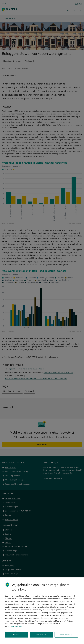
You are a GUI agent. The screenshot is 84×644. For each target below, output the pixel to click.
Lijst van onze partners (13, 631)
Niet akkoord (41, 635)
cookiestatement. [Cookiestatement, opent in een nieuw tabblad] (16, 627)
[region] (42, 611)
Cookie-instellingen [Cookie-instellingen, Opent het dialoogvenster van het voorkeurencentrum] (66, 635)
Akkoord (16, 635)
